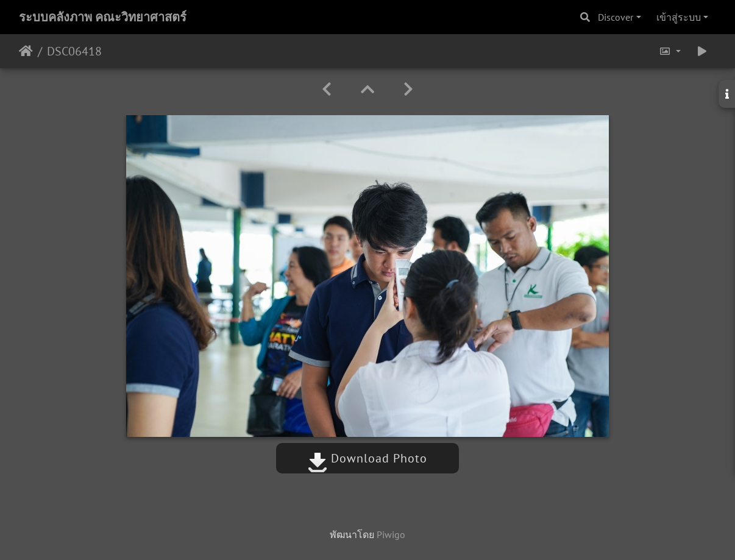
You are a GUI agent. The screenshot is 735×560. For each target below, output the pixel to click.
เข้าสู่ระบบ (679, 17)
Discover (616, 17)
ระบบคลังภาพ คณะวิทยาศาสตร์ (103, 17)
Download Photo (367, 458)
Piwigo (391, 534)
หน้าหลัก (26, 51)
